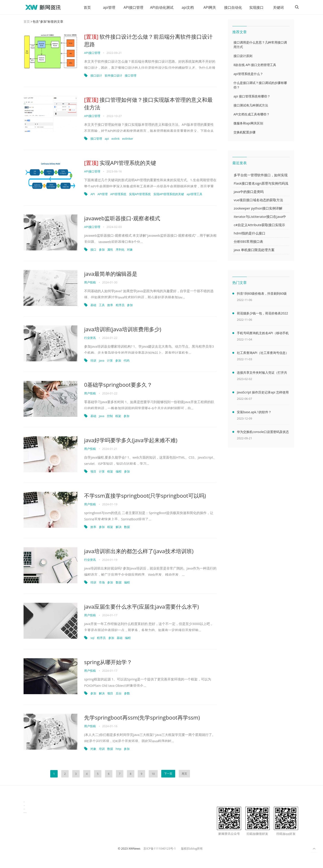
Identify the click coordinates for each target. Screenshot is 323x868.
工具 (102, 305)
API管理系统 (118, 194)
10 (153, 774)
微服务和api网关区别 (248, 123)
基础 (93, 305)
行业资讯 (90, 338)
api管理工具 (194, 194)
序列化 (120, 250)
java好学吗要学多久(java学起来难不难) (131, 440)
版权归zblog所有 (192, 849)
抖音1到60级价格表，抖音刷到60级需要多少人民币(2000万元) (262, 294)
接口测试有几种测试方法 (251, 105)
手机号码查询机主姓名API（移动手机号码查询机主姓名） (263, 334)
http (119, 749)
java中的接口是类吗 (249, 192)
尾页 (184, 774)
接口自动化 (231, 7)
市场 (102, 583)
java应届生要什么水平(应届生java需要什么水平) (142, 607)
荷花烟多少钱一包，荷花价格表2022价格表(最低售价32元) (262, 314)
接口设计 (96, 76)
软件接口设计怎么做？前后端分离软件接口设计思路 (148, 41)
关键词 (277, 7)
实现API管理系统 (140, 194)
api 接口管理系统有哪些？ (252, 96)
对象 (130, 250)
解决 (119, 527)
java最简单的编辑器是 (111, 274)
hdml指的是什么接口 (250, 233)
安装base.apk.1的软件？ (254, 412)
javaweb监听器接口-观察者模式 (122, 218)
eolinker (128, 139)
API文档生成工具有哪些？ (252, 114)
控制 (110, 416)
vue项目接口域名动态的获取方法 (258, 200)
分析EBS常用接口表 (248, 242)
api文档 (186, 7)
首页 (85, 7)
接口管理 (131, 76)
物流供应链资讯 (24, 809)
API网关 (208, 7)
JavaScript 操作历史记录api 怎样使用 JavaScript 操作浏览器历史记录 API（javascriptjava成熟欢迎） (263, 393)
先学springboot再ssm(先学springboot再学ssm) (142, 718)
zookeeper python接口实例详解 (258, 208)
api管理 (107, 7)
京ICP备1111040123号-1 (160, 849)
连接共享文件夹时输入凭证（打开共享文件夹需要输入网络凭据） (262, 373)
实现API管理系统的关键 (120, 163)
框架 (118, 416)
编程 (119, 472)
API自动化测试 (160, 7)
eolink (116, 139)
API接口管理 (132, 7)
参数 (127, 694)
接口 (93, 250)
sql (92, 638)
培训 (93, 361)
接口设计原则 (243, 56)
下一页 (168, 774)
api (107, 139)
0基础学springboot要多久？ (118, 385)
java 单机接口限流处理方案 (254, 250)
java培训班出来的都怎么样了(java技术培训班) (139, 551)
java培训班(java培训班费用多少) (123, 329)
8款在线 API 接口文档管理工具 (255, 65)
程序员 (120, 305)
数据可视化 (24, 802)
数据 (127, 527)
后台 (119, 694)
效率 (110, 305)
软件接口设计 (113, 76)
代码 (127, 361)
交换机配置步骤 (244, 132)
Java (102, 361)
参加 (102, 250)
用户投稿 (90, 283)
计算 (110, 361)
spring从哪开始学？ (108, 662)
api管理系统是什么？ (248, 74)
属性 (110, 250)
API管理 (103, 194)
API (93, 194)
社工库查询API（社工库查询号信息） (263, 353)
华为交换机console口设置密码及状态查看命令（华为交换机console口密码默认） (263, 433)
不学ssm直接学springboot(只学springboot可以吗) (145, 496)
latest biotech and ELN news (25, 813)
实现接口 (255, 7)
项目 (93, 472)
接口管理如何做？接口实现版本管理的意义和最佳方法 (148, 104)
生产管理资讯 (24, 806)
